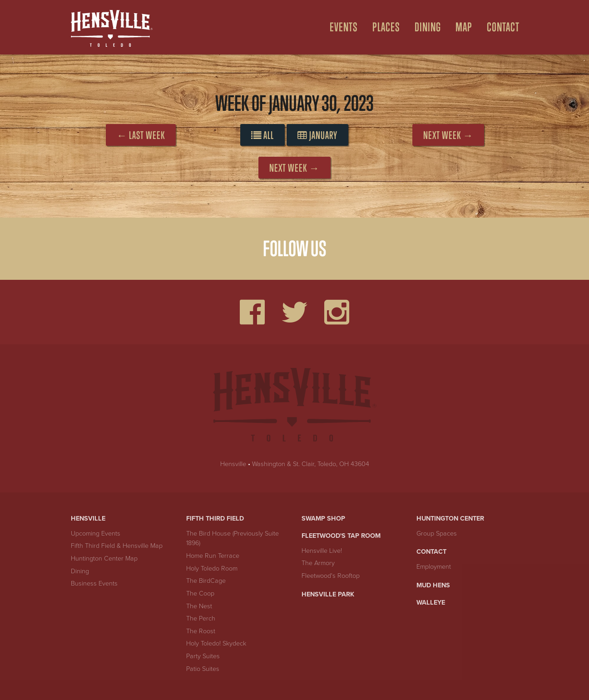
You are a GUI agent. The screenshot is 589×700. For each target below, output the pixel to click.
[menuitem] (340, 27)
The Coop (200, 593)
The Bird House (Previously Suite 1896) (233, 539)
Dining (80, 571)
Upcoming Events (96, 534)
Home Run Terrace (213, 556)
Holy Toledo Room (212, 568)
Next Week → (448, 135)
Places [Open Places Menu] (386, 27)
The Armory (318, 563)
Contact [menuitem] (503, 27)
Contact (431, 552)
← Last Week (141, 135)
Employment (434, 567)
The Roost (201, 631)
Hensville (233, 464)
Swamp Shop (323, 519)
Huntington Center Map (104, 559)
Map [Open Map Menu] (464, 27)
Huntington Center (450, 519)
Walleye (431, 603)
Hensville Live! (322, 551)
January (317, 135)
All (262, 135)
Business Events (94, 583)
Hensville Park (328, 594)
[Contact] (500, 27)
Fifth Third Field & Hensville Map (117, 546)
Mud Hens (433, 585)
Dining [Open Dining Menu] (428, 27)
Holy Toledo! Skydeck (216, 643)
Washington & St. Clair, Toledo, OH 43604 (311, 464)
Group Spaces (437, 534)
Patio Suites (203, 669)
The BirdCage (206, 581)
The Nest (199, 606)
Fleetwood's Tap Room (341, 536)
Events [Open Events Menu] (344, 27)
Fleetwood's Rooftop (331, 576)
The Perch (201, 618)
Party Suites (203, 656)
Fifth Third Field (215, 519)
